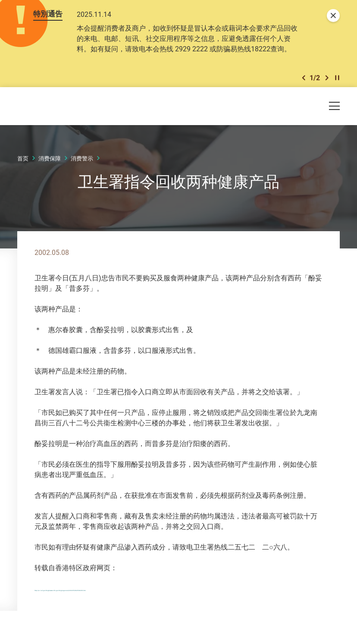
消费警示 (82, 161)
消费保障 (50, 161)
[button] (304, 80)
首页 (23, 161)
